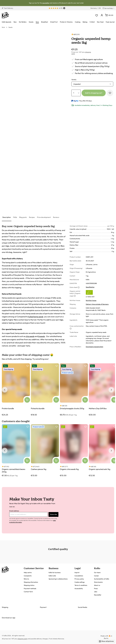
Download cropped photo (94, 347)
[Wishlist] (97, 15)
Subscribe (53, 514)
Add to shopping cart (94, 93)
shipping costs (22, 639)
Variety (74, 80)
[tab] (7, 217)
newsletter (46, 3)
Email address (14, 511)
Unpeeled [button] (77, 84)
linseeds (41, 336)
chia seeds (30, 336)
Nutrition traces (91, 300)
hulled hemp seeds (36, 317)
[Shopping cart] (109, 15)
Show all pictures (106, 641)
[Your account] (102, 15)
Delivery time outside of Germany (97, 304)
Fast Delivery (7, 8)
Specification (90, 287)
